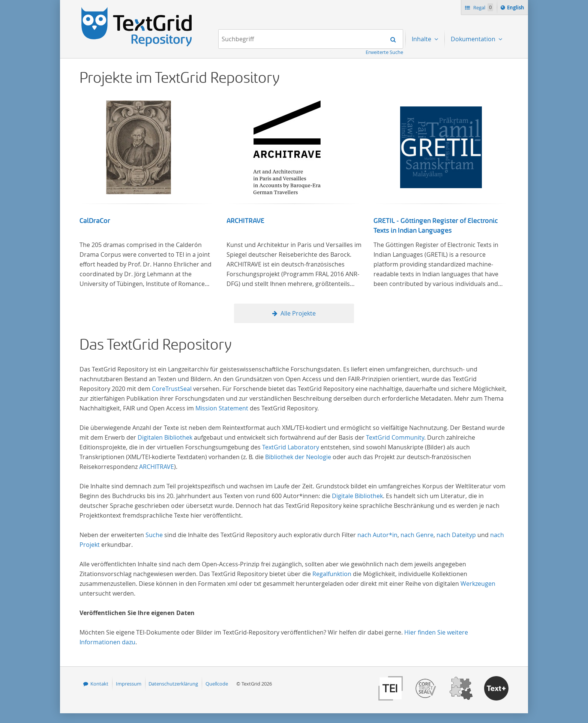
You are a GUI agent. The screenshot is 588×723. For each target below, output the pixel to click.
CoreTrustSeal (172, 389)
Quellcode (217, 684)
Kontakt (99, 684)
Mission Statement (222, 408)
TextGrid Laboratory (291, 447)
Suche (154, 535)
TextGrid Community (395, 437)
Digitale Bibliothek (357, 496)
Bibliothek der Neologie (298, 457)
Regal (483, 7)
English (517, 9)
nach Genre (417, 535)
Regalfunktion (332, 574)
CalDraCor (95, 221)
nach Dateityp (456, 535)
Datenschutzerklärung (173, 684)
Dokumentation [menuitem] (474, 39)
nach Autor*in (377, 535)
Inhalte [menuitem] (422, 39)
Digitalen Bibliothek (165, 437)
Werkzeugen (478, 584)
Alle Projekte (298, 313)
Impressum (129, 684)
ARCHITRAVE (245, 221)
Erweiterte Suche (384, 52)
